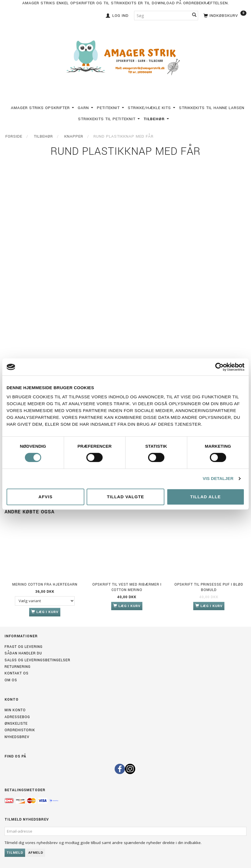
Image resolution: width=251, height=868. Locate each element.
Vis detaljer (218, 478)
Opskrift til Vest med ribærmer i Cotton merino (127, 587)
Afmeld (36, 853)
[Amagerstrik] (125, 58)
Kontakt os (17, 673)
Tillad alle (205, 497)
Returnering (18, 667)
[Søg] (194, 16)
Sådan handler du (23, 653)
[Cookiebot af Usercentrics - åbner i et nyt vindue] (219, 367)
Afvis (46, 497)
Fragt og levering (24, 647)
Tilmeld (15, 853)
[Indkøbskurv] (224, 15)
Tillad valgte (125, 497)
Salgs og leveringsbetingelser (37, 660)
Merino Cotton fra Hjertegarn (45, 584)
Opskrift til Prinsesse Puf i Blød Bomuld (209, 587)
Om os (11, 680)
